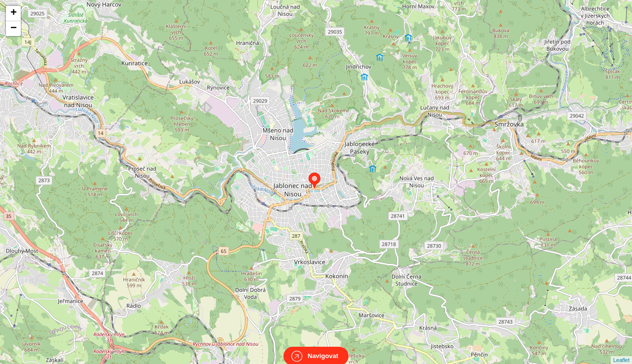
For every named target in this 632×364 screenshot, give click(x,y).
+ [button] (14, 13)
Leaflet (621, 351)
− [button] (14, 29)
